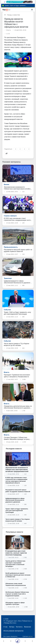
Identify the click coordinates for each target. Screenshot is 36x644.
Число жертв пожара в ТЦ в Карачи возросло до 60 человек (18, 520)
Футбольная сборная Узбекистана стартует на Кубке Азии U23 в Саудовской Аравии (17, 594)
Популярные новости (14, 532)
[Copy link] (6, 153)
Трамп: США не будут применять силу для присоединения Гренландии (17, 511)
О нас (6, 627)
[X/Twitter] (24, 149)
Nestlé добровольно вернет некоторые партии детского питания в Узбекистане (18, 575)
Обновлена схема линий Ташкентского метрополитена (16, 584)
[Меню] (32, 10)
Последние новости (14, 449)
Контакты (19, 627)
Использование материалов (13, 631)
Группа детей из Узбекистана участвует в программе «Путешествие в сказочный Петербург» (15, 564)
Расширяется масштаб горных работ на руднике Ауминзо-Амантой (18, 491)
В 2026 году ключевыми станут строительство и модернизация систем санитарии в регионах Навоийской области (16, 480)
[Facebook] (20, 149)
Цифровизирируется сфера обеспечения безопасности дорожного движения (15, 500)
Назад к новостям (12, 15)
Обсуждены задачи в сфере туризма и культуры (15, 603)
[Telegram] (15, 149)
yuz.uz (31, 636)
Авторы (12, 627)
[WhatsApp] (29, 149)
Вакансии (28, 627)
